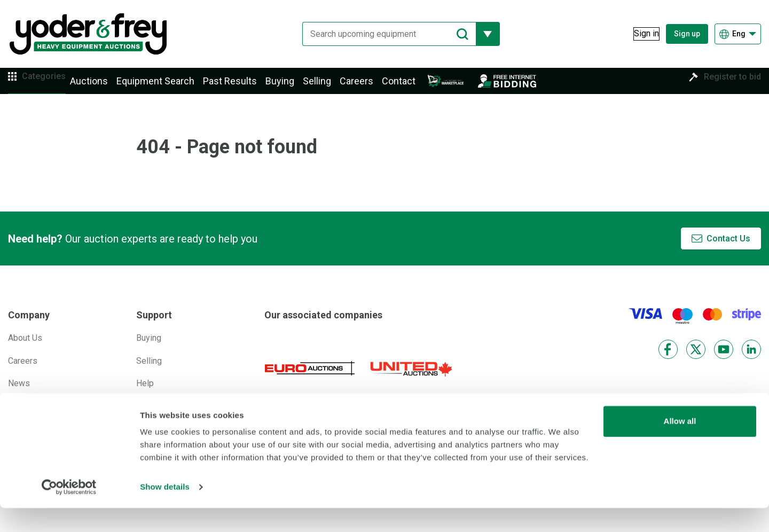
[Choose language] (738, 34)
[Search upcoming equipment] (382, 34)
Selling (333, 87)
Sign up (687, 34)
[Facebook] (668, 361)
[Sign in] (639, 34)
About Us (25, 350)
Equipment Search (171, 87)
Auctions (105, 87)
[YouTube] (724, 361)
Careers (372, 87)
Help (145, 394)
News (19, 394)
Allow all (680, 445)
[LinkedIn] (751, 361)
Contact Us (728, 250)
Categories (52, 86)
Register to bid (724, 86)
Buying (296, 87)
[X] (696, 361)
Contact (415, 87)
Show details (165, 511)
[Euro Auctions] (310, 380)
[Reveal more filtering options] (480, 34)
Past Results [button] (246, 87)
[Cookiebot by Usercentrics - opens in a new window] (69, 511)
